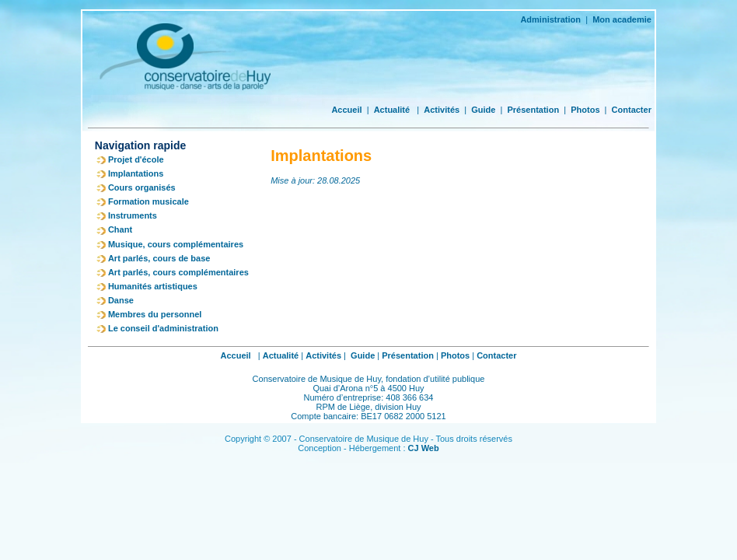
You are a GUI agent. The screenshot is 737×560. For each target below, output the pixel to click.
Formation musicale (148, 201)
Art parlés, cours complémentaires (178, 272)
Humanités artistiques (153, 286)
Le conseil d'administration (163, 328)
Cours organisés (142, 187)
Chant (120, 229)
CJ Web (424, 448)
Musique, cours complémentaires (176, 244)
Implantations (136, 173)
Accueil (346, 110)
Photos (585, 110)
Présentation (533, 110)
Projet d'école (136, 159)
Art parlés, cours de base (159, 258)
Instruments (133, 215)
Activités (442, 110)
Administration (550, 19)
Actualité (392, 110)
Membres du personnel (155, 314)
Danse (121, 300)
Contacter (632, 110)
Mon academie (622, 19)
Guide (483, 110)
